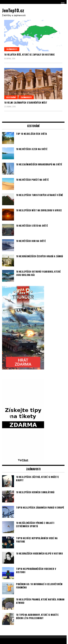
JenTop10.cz (13, 10)
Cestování (11, 97)
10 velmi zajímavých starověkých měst (26, 103)
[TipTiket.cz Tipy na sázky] (23, 460)
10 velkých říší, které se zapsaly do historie (30, 55)
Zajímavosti (12, 49)
